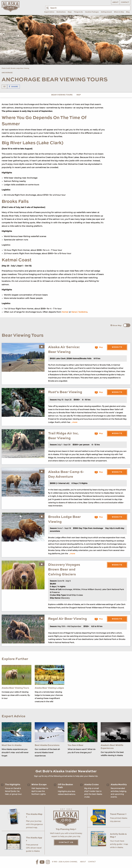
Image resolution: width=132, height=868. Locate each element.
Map (79, 95)
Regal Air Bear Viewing (67, 619)
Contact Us (66, 842)
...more (74, 422)
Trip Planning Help (66, 829)
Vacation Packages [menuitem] (92, 12)
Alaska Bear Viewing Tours (15, 688)
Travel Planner (118, 814)
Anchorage (7, 73)
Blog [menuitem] (128, 12)
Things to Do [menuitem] (78, 12)
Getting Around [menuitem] (106, 12)
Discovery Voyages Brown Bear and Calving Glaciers (64, 570)
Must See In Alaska (12, 745)
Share (13, 87)
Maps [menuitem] (70, 12)
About (115, 2)
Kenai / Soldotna (79, 312)
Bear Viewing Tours (62, 95)
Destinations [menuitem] (61, 12)
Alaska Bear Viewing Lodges (49, 688)
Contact (125, 2)
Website (117, 347)
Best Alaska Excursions (47, 745)
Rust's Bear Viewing (65, 392)
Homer (65, 312)
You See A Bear (76, 745)
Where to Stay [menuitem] (119, 12)
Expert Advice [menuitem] (49, 12)
